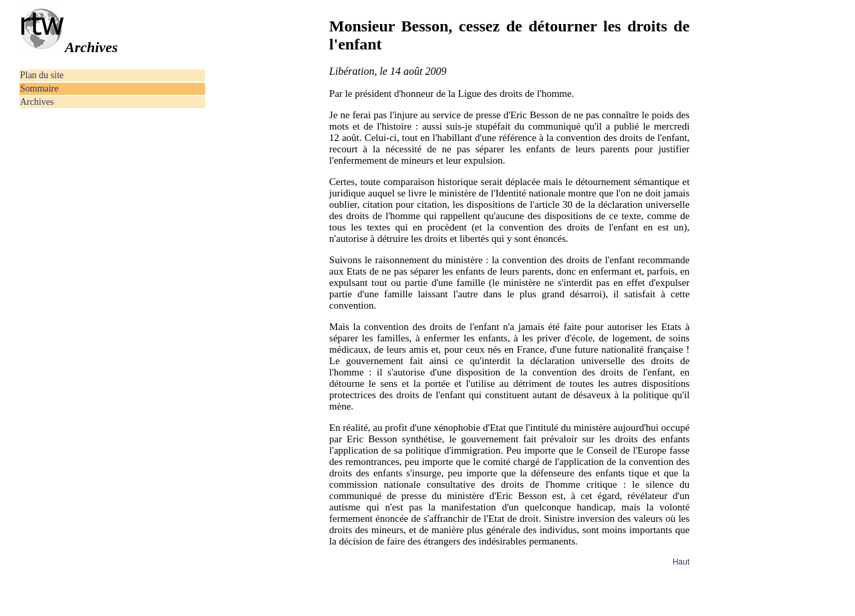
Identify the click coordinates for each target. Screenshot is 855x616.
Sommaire (39, 89)
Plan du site (42, 75)
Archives (37, 102)
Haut (681, 562)
